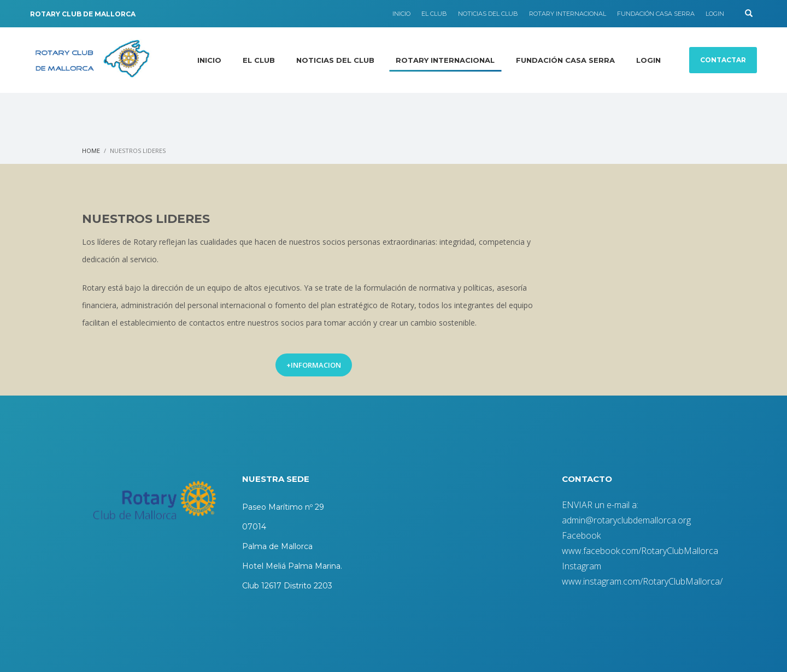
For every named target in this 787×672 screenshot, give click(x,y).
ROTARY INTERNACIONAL (568, 14)
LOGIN (715, 14)
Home (91, 151)
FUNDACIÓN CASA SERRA (656, 14)
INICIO (401, 14)
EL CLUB (434, 14)
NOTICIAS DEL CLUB (488, 14)
